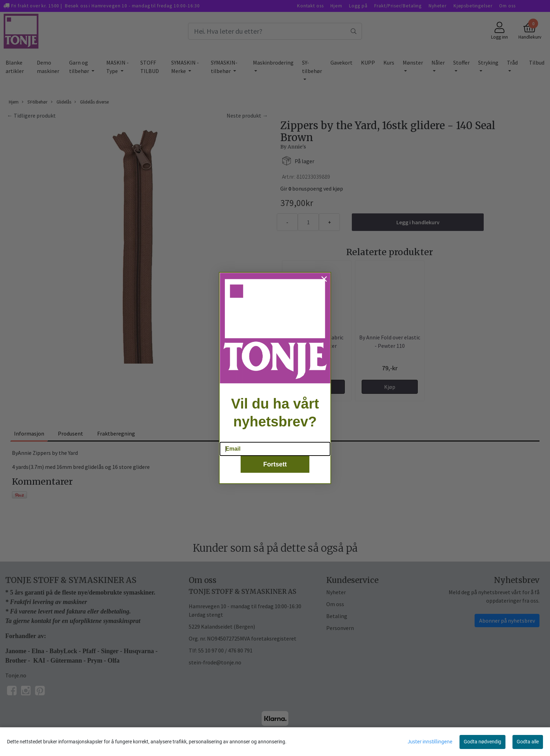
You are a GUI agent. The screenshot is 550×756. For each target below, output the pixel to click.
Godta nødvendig (482, 742)
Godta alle (528, 742)
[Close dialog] (324, 289)
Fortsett (275, 474)
